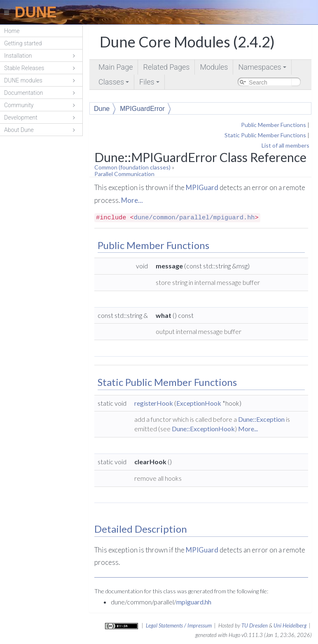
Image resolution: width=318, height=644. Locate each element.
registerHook (154, 403)
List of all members (285, 145)
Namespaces (263, 69)
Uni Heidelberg (290, 625)
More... (132, 200)
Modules (214, 67)
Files (150, 83)
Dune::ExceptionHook (203, 429)
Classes (114, 83)
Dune (102, 109)
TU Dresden (255, 625)
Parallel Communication (124, 174)
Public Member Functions (274, 125)
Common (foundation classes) (132, 167)
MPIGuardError (142, 109)
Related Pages (166, 67)
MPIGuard (202, 187)
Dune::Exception (261, 419)
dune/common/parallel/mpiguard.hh (194, 218)
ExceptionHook (199, 403)
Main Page (116, 67)
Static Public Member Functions (265, 135)
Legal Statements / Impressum (179, 625)
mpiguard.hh (194, 602)
